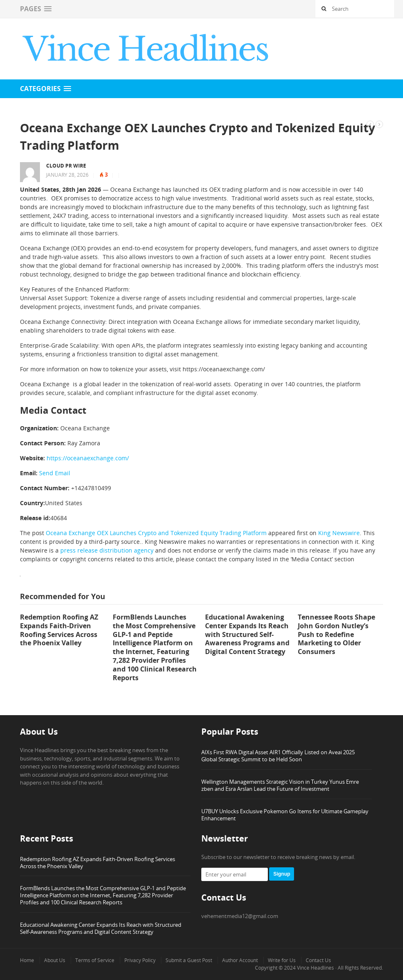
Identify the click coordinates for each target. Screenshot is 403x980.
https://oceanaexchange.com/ (88, 458)
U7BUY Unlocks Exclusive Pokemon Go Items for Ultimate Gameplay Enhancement (285, 815)
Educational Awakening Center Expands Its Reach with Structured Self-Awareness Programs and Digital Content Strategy (101, 928)
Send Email (55, 473)
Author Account (240, 960)
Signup (282, 874)
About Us (55, 960)
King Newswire (339, 533)
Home (27, 960)
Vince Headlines (315, 968)
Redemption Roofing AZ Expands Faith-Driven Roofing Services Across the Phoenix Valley (98, 863)
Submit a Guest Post (189, 960)
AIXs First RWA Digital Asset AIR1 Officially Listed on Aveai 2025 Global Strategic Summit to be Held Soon (278, 756)
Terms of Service (95, 960)
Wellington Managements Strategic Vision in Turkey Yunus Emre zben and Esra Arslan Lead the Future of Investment (280, 785)
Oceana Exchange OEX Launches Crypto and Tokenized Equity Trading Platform (156, 533)
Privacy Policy (140, 960)
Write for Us (282, 960)
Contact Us (318, 960)
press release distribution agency (107, 550)
